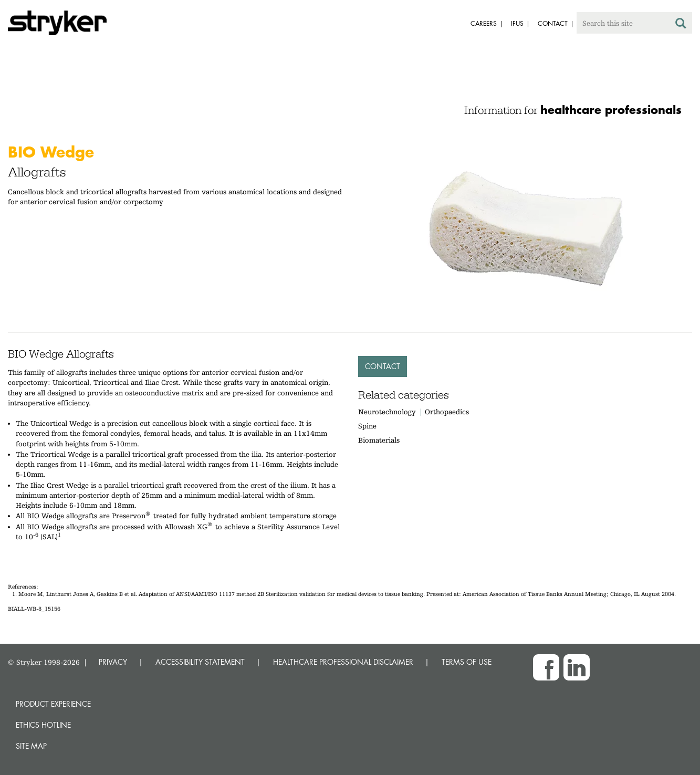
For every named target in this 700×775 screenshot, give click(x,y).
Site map (31, 746)
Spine (367, 426)
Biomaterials (379, 440)
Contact (383, 366)
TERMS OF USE (467, 662)
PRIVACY (113, 662)
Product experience (53, 704)
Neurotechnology (387, 412)
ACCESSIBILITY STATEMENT (200, 662)
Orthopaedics (447, 412)
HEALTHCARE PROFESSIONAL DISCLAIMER (343, 662)
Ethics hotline (43, 725)
